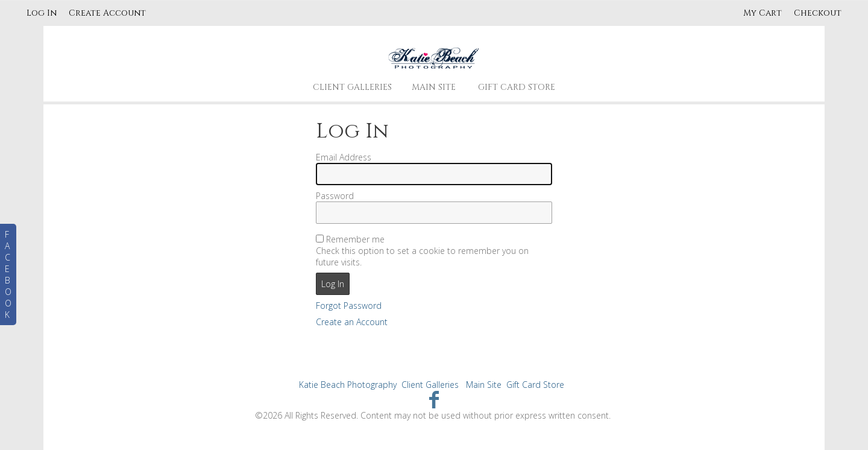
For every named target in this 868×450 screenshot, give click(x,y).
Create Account (107, 13)
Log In (42, 13)
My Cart (764, 13)
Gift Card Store (517, 87)
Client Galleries (352, 87)
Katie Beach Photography (348, 385)
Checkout (818, 13)
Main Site (434, 87)
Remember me (355, 239)
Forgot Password (349, 306)
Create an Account (352, 322)
